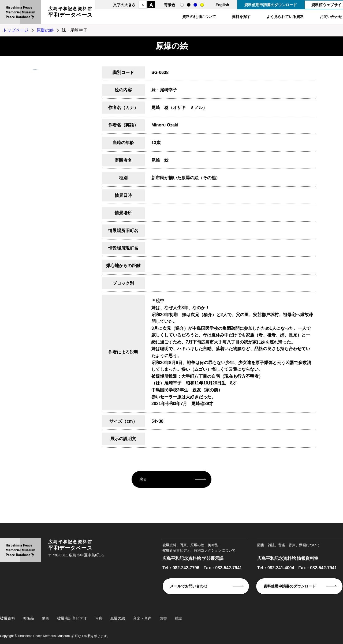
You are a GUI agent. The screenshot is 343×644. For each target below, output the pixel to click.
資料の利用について (199, 17)
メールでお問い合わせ (189, 586)
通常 (182, 5)
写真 (99, 618)
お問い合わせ (331, 17)
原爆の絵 (45, 30)
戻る (143, 479)
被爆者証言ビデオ (72, 618)
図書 (163, 618)
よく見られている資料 (285, 17)
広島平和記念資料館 (70, 13)
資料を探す (241, 17)
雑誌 (178, 618)
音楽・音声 (142, 618)
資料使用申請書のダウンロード (271, 5)
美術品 (28, 618)
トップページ (16, 30)
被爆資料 (8, 618)
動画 (46, 618)
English (222, 5)
